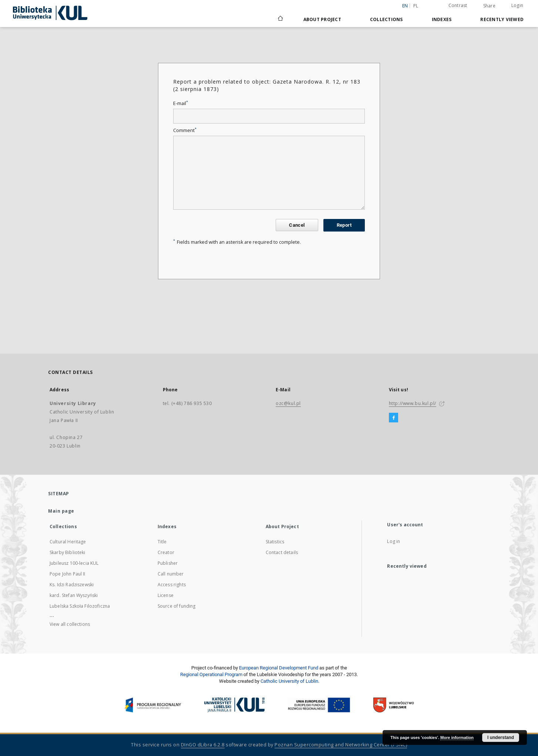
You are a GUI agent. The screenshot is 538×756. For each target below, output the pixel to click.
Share (489, 6)
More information (457, 738)
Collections (386, 19)
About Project (322, 19)
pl (416, 6)
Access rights (172, 585)
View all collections (70, 624)
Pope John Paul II (68, 574)
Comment (185, 130)
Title (162, 542)
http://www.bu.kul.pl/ (413, 403)
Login (517, 5)
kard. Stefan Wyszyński (74, 595)
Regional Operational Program (211, 674)
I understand (501, 738)
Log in (394, 541)
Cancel (297, 225)
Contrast (458, 5)
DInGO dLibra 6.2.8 (203, 745)
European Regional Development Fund (279, 668)
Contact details (282, 552)
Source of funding (177, 606)
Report (344, 225)
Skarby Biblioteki (68, 552)
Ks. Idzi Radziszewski (72, 585)
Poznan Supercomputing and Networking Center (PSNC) (341, 745)
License (166, 595)
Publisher (168, 563)
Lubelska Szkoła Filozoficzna (80, 606)
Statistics (275, 542)
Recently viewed (502, 19)
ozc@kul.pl (288, 403)
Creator (166, 552)
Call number (171, 574)
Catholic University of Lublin (289, 681)
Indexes (442, 19)
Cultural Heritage (68, 542)
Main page (61, 511)
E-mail (181, 103)
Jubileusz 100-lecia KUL (74, 563)
